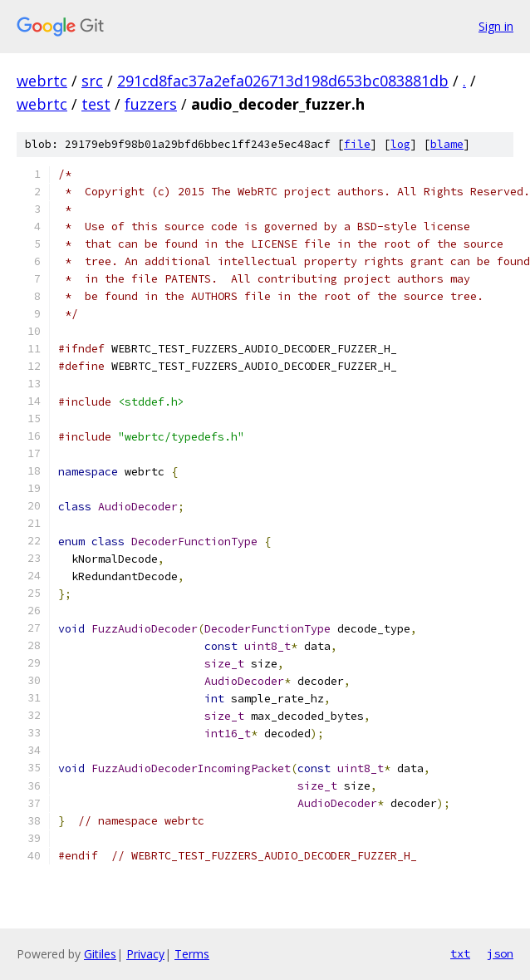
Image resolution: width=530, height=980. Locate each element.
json (500, 953)
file (357, 144)
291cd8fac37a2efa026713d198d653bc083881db (283, 81)
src (92, 81)
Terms (192, 954)
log (400, 144)
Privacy (145, 954)
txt (460, 953)
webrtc (42, 81)
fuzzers (151, 104)
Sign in (496, 26)
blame (447, 144)
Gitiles (100, 954)
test (96, 104)
